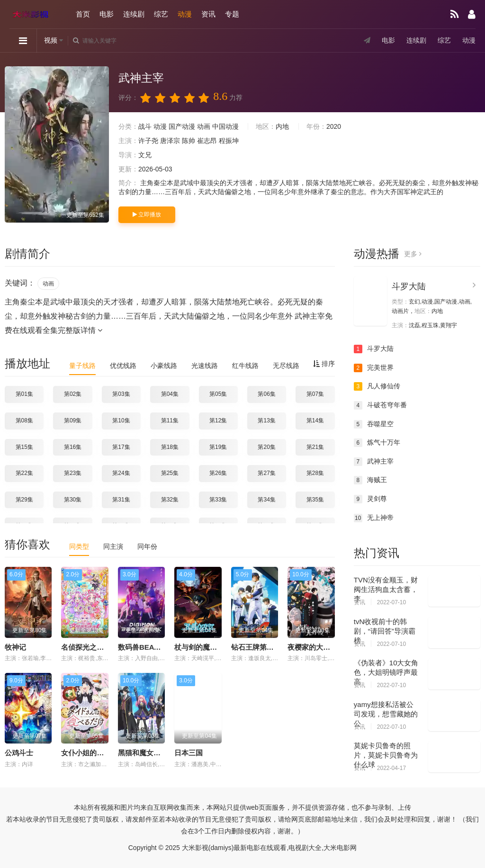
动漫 (185, 14)
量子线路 (82, 366)
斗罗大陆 (409, 286)
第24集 (121, 473)
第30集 (73, 500)
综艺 (161, 14)
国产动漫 (182, 126)
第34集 (266, 500)
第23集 (73, 473)
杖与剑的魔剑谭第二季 (210, 647)
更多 (413, 254)
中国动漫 (225, 126)
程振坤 (229, 141)
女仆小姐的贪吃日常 (93, 753)
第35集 (315, 500)
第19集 (218, 447)
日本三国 (189, 753)
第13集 (266, 421)
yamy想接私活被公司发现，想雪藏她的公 (386, 714)
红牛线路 (245, 366)
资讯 (208, 14)
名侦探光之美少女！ (93, 647)
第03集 (121, 394)
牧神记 (15, 647)
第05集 (218, 394)
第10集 (121, 421)
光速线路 (205, 366)
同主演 (113, 546)
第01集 (24, 394)
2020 (334, 126)
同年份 (147, 546)
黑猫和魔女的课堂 (146, 753)
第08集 (24, 421)
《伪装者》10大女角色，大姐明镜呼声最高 (386, 672)
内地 (282, 126)
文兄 (145, 155)
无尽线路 (286, 366)
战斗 (145, 126)
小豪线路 (164, 366)
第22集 (24, 473)
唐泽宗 (170, 141)
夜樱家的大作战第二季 (323, 647)
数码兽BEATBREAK (151, 647)
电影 (107, 14)
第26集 (218, 473)
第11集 (170, 421)
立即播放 (147, 215)
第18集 (170, 447)
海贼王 (370, 480)
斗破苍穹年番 (380, 405)
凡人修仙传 (377, 386)
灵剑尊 (370, 499)
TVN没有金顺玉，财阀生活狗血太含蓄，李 (386, 589)
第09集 (73, 421)
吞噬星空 (374, 424)
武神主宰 (374, 462)
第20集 (266, 447)
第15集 (24, 447)
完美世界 (374, 368)
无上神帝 (374, 518)
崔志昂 (207, 141)
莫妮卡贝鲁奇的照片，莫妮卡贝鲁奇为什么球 (386, 755)
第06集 (266, 394)
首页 (83, 14)
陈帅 (189, 141)
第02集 (73, 394)
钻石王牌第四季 (256, 647)
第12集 (218, 421)
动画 (204, 126)
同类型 (79, 546)
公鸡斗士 (19, 753)
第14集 (315, 421)
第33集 (218, 500)
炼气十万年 (377, 443)
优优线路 (123, 366)
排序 (324, 364)
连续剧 (134, 14)
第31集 (121, 500)
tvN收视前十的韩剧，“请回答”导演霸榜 (385, 631)
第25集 (170, 473)
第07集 (315, 394)
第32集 (170, 500)
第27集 (266, 473)
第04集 (170, 394)
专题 (232, 14)
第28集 (315, 473)
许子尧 (148, 141)
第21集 (315, 447)
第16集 (73, 447)
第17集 (121, 447)
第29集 (24, 500)
